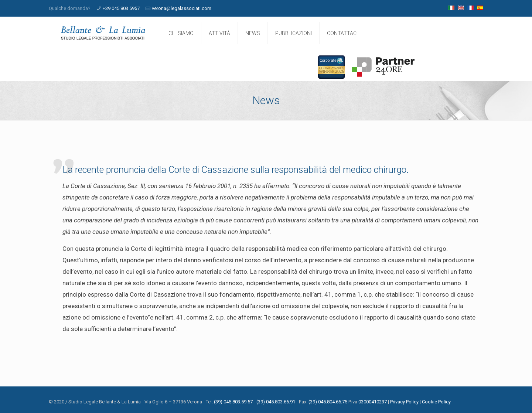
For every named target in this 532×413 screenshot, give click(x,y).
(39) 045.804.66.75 (328, 402)
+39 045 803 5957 (121, 8)
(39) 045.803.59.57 (233, 402)
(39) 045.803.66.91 (276, 402)
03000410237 (373, 402)
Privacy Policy (404, 402)
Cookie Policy (436, 402)
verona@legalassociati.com (182, 8)
